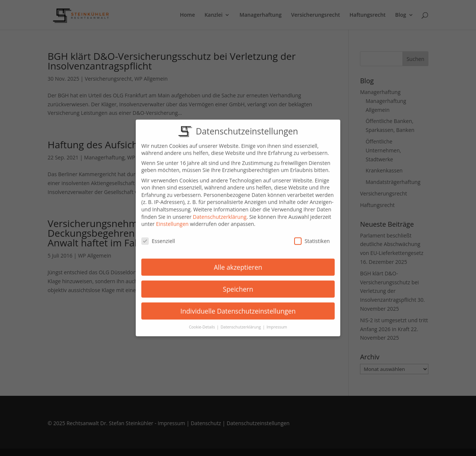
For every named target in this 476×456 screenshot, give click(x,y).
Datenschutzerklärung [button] (241, 322)
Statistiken (312, 236)
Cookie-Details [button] (202, 322)
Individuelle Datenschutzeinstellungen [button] (238, 305)
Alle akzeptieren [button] (238, 262)
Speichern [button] (238, 284)
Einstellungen (172, 219)
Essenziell (158, 236)
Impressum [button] (277, 322)
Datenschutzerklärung (220, 211)
